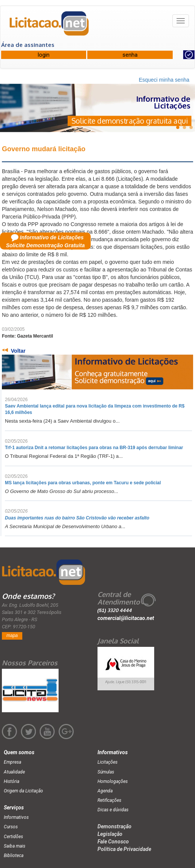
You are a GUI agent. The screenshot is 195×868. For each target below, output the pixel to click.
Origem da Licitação (23, 791)
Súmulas (106, 772)
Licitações (108, 762)
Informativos (16, 817)
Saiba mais (15, 846)
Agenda (105, 791)
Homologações (113, 781)
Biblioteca (14, 856)
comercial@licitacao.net (126, 618)
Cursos (11, 827)
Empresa (12, 762)
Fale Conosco (113, 842)
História (12, 781)
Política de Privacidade (124, 849)
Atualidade (14, 772)
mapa (12, 635)
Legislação (110, 834)
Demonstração (115, 826)
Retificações (109, 800)
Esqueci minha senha (164, 80)
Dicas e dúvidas (113, 810)
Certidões (13, 837)
